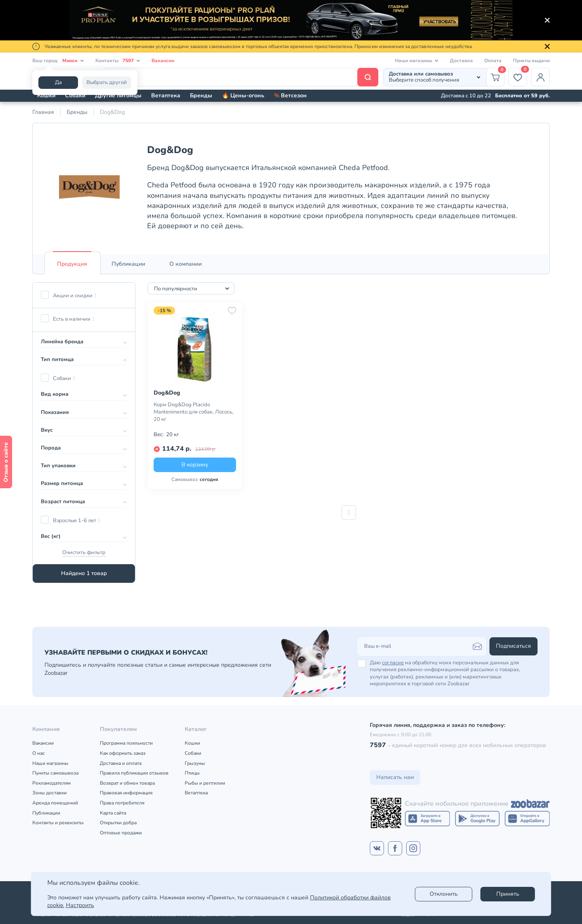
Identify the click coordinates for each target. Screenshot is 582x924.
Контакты (118, 61)
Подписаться (513, 646)
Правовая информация (126, 793)
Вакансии (163, 61)
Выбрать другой (107, 82)
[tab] (72, 264)
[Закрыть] (547, 20)
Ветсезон (290, 96)
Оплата (493, 61)
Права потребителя (122, 803)
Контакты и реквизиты (58, 823)
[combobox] (191, 288)
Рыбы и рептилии (205, 783)
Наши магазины (50, 763)
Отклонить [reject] (444, 894)
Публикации (128, 264)
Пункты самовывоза (55, 773)
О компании (186, 264)
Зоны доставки (50, 793)
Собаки (75, 96)
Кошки (46, 96)
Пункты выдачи (531, 61)
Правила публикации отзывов (134, 773)
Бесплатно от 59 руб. (522, 96)
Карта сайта (113, 813)
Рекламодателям (52, 783)
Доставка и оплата (121, 763)
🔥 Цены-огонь (243, 96)
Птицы (192, 773)
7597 (378, 745)
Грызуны (195, 763)
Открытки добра (118, 823)
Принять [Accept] (508, 894)
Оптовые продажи (121, 833)
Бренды (201, 96)
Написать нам (395, 777)
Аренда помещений (55, 803)
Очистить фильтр (84, 552)
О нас (39, 753)
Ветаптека (166, 96)
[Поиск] (241, 77)
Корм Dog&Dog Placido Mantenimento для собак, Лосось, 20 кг (194, 412)
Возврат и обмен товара (127, 783)
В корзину (195, 465)
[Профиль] (540, 77)
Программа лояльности (126, 743)
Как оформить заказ (123, 753)
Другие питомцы (118, 96)
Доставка (461, 61)
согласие (393, 663)
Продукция (72, 264)
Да (58, 82)
